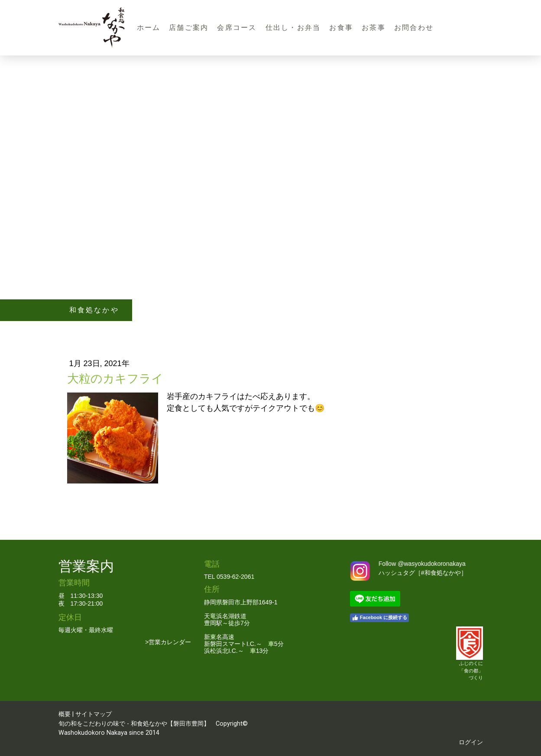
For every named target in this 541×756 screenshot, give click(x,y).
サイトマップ (94, 714)
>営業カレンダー (168, 642)
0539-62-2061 (235, 577)
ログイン (471, 742)
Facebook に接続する (379, 618)
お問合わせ (414, 28)
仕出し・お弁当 (293, 28)
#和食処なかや (441, 573)
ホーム (149, 28)
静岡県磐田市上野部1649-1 (241, 602)
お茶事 (374, 28)
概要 (65, 714)
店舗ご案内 (189, 28)
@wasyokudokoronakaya (432, 564)
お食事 (341, 28)
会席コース (237, 28)
